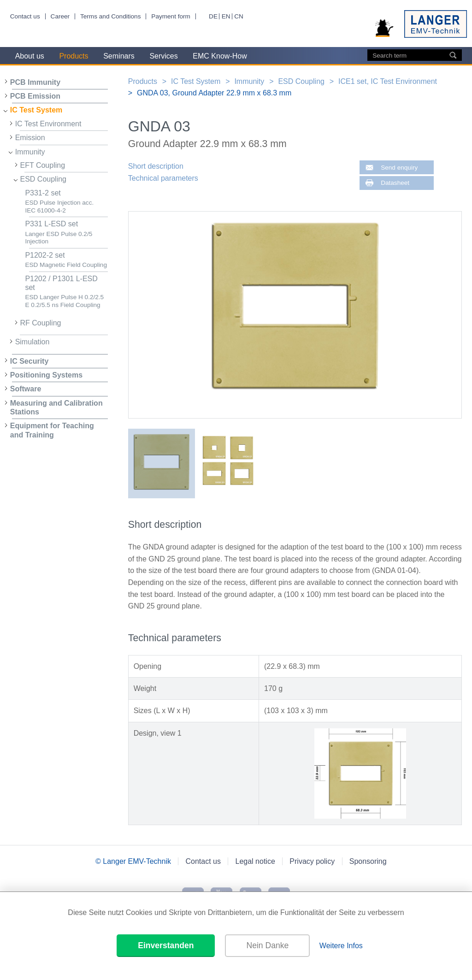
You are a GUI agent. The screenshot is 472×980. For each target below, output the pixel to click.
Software (26, 389)
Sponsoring (368, 861)
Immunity (30, 152)
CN (239, 16)
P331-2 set (66, 202)
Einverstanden (166, 945)
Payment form (171, 16)
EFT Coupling (43, 165)
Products (74, 56)
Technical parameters (163, 178)
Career (60, 16)
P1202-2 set (66, 260)
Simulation (32, 342)
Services (163, 56)
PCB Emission (35, 96)
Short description (156, 166)
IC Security (29, 361)
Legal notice (255, 861)
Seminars (119, 56)
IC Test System (36, 110)
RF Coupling (41, 323)
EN (226, 16)
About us (30, 56)
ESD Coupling (44, 179)
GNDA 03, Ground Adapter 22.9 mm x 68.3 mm (214, 93)
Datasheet (395, 183)
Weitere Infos (341, 946)
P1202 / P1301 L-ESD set (66, 292)
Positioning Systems (46, 375)
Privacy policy (312, 861)
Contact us (25, 16)
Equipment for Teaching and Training (52, 430)
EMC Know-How (220, 56)
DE (213, 16)
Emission (30, 138)
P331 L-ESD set (66, 233)
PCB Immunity (35, 82)
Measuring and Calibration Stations (56, 407)
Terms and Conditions (110, 16)
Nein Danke (267, 945)
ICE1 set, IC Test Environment (388, 81)
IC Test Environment (48, 124)
